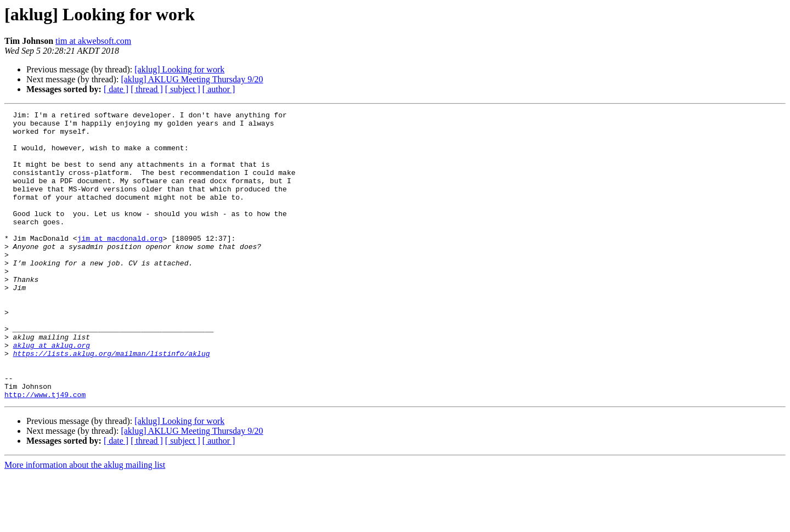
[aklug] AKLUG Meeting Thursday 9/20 (192, 79)
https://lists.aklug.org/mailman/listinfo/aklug (112, 403)
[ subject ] (183, 89)
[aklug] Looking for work (179, 69)
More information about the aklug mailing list (85, 522)
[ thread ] (147, 89)
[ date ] (116, 89)
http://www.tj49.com (45, 452)
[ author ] (219, 89)
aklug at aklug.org (52, 393)
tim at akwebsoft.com (93, 41)
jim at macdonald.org (120, 264)
